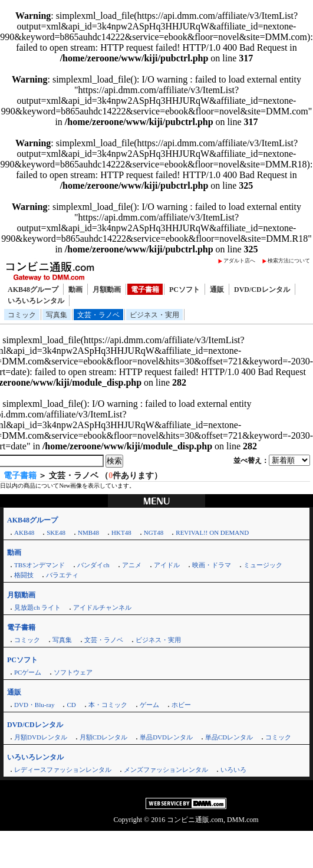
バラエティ (62, 575)
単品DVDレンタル (166, 737)
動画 (75, 290)
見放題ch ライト (37, 607)
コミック (22, 315)
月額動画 (107, 290)
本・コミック (108, 705)
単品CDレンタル (229, 737)
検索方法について (289, 261)
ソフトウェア (73, 672)
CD (71, 705)
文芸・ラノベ (98, 315)
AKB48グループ (33, 290)
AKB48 (24, 532)
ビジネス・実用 (154, 315)
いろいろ (233, 770)
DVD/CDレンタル (262, 290)
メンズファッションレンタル (166, 770)
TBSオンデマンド (39, 565)
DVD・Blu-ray (34, 705)
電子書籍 (145, 290)
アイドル (167, 565)
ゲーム (149, 705)
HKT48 (121, 532)
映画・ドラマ (212, 565)
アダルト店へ (239, 261)
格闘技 (24, 575)
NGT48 (154, 532)
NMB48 (88, 532)
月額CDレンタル (103, 737)
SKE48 (56, 532)
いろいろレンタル (36, 301)
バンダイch (93, 565)
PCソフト (184, 290)
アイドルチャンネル (102, 607)
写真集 (57, 315)
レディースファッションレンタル (63, 770)
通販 (217, 290)
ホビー (181, 705)
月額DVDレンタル (41, 737)
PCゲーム (28, 672)
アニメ (132, 565)
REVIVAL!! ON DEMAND (212, 532)
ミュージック (263, 565)
